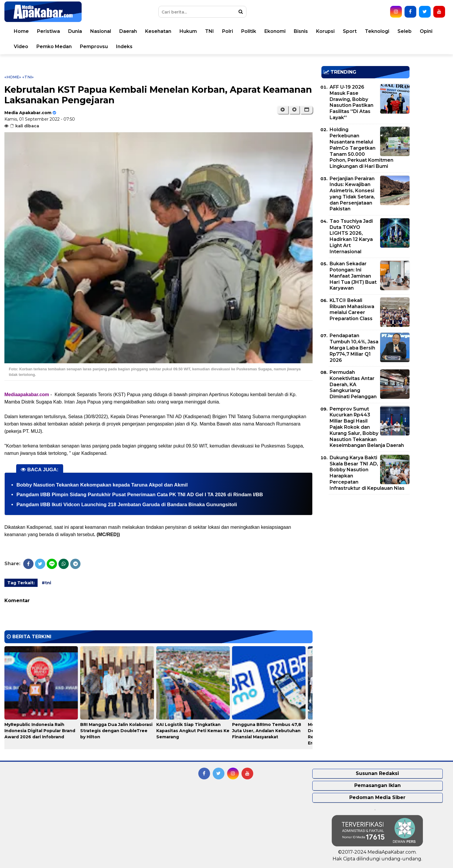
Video (21, 47)
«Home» (13, 77)
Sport (350, 31)
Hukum (188, 31)
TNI (209, 31)
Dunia (75, 31)
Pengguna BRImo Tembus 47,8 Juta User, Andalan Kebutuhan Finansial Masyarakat (267, 731)
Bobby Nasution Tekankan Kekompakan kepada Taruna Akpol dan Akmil (102, 485)
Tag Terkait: (21, 583)
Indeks (124, 47)
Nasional (101, 31)
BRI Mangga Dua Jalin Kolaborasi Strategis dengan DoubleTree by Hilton (116, 731)
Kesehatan (158, 31)
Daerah (128, 31)
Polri (228, 31)
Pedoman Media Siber (377, 797)
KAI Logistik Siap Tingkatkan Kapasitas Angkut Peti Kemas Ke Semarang (193, 731)
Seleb (405, 31)
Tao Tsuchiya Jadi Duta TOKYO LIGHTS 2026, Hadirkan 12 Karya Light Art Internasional (351, 236)
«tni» (28, 77)
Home (21, 31)
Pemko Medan (54, 47)
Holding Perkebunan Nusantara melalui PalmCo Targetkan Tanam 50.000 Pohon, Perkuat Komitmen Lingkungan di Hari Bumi (361, 148)
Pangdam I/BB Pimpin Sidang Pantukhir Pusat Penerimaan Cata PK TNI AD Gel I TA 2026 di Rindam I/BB (140, 495)
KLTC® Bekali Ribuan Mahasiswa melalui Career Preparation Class (352, 309)
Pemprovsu (94, 47)
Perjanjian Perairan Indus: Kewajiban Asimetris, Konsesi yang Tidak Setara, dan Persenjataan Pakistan (352, 194)
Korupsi (325, 31)
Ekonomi (275, 31)
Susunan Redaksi (377, 773)
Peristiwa (48, 31)
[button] (307, 110)
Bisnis (301, 31)
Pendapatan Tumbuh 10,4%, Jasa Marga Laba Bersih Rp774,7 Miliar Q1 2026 (354, 348)
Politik (249, 31)
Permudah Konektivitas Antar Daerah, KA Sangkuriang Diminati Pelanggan (353, 384)
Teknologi (377, 31)
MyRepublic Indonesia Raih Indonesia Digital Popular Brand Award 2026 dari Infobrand (40, 731)
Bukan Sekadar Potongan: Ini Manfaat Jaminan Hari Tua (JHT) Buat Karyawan (353, 276)
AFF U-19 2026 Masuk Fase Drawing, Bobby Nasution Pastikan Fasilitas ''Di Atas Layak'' (352, 102)
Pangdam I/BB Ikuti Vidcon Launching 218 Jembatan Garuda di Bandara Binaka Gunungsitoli (127, 505)
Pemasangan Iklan (377, 785)
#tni (46, 583)
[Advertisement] (365, 540)
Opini (426, 31)
